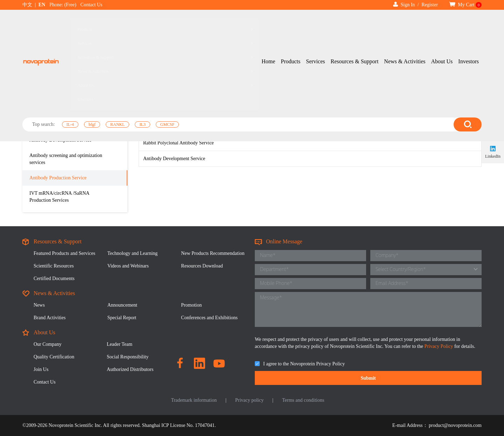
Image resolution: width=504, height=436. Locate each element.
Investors (468, 22)
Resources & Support (354, 22)
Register (430, 5)
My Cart (465, 5)
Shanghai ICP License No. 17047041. (179, 425)
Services (315, 22)
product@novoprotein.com (455, 425)
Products (290, 22)
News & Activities (405, 22)
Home (268, 22)
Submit (368, 378)
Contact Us (92, 5)
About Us (442, 22)
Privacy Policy (439, 346)
